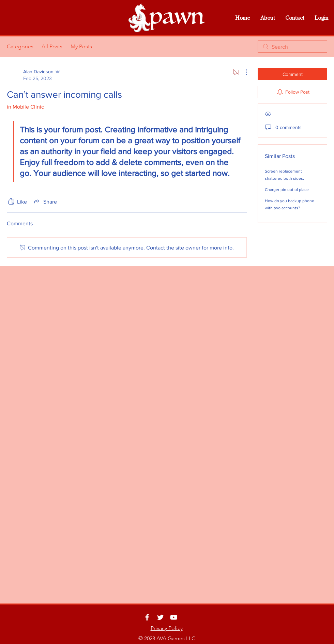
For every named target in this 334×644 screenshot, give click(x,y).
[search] (292, 47)
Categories (20, 46)
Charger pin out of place (287, 190)
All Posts (52, 46)
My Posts (81, 46)
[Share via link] (45, 202)
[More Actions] (243, 72)
